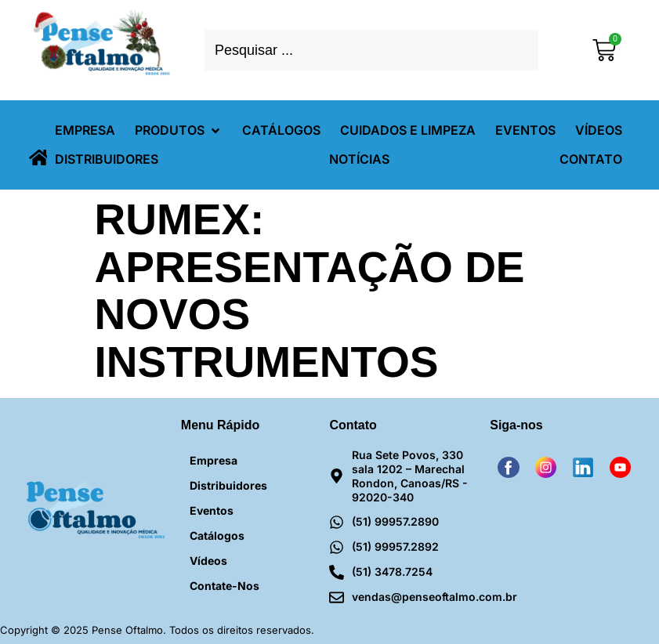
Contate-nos (224, 586)
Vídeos (208, 561)
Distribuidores (228, 485)
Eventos (212, 510)
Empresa (214, 460)
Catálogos (217, 535)
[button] (179, 130)
